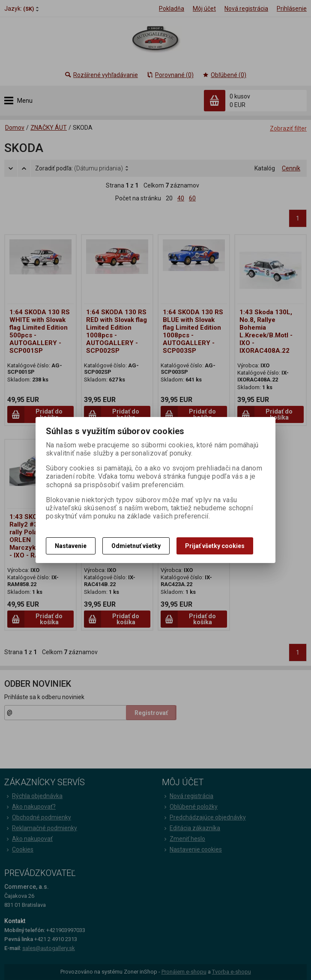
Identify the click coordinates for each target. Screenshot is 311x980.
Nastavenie (71, 546)
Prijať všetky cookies (215, 546)
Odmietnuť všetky (136, 546)
